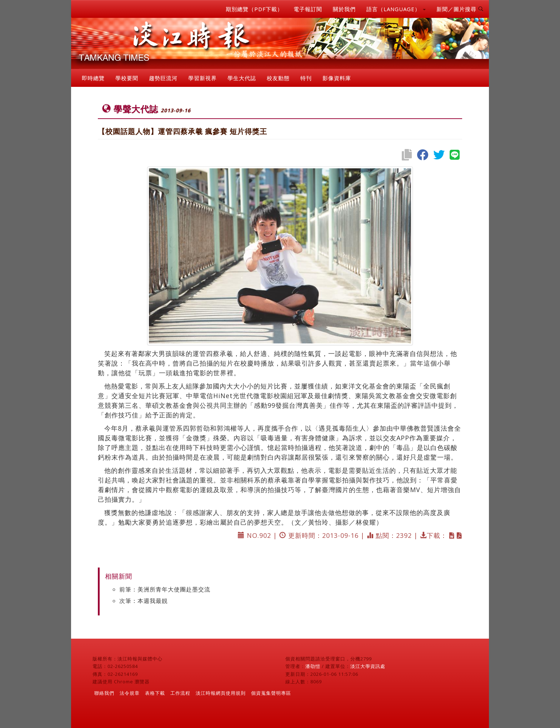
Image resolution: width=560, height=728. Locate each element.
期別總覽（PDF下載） (254, 9)
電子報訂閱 (308, 9)
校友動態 (278, 78)
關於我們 (344, 9)
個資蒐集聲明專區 (271, 693)
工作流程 (180, 693)
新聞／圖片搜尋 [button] (460, 9)
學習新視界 (202, 78)
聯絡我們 (104, 693)
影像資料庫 (337, 78)
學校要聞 (127, 78)
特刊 (306, 78)
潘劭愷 (313, 666)
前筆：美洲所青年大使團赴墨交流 (165, 589)
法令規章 (130, 693)
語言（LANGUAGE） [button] (396, 9)
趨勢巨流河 (163, 78)
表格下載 (155, 693)
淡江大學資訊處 (368, 666)
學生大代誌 (242, 78)
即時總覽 (93, 78)
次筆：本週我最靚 (144, 601)
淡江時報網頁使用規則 (221, 693)
